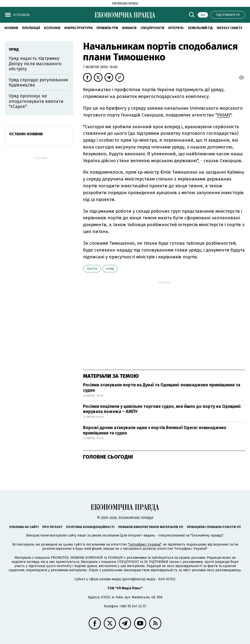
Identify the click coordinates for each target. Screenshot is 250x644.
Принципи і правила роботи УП (214, 527)
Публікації (31, 28)
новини (11, 28)
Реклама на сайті (24, 527)
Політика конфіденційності (90, 527)
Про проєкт (52, 527)
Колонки (52, 28)
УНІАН (224, 115)
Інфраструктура (78, 28)
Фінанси (129, 28)
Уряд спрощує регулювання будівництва (38, 83)
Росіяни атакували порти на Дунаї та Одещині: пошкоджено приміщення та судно (162, 388)
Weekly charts (230, 28)
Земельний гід (200, 28)
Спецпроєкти (152, 28)
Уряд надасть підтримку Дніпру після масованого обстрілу (35, 64)
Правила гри (107, 28)
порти (92, 269)
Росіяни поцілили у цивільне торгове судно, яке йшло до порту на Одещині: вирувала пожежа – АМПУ (162, 409)
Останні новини (26, 134)
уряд (110, 269)
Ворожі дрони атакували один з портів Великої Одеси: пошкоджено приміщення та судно (155, 430)
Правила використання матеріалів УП (151, 527)
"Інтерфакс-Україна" (145, 544)
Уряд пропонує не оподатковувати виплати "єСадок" (36, 101)
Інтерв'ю (176, 28)
